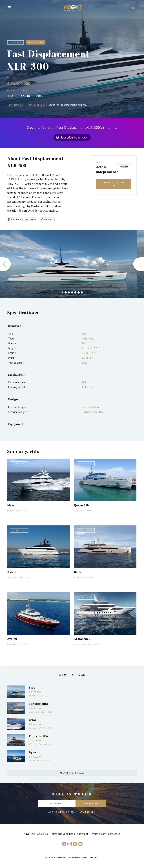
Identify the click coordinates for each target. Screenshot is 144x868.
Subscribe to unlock (74, 137)
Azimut (32, 696)
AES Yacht (33, 744)
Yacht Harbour (73, 9)
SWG (32, 687)
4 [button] (72, 292)
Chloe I (34, 720)
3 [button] (69, 292)
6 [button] (79, 292)
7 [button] (82, 292)
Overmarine (34, 712)
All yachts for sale (72, 773)
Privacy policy (98, 834)
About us (43, 834)
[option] (68, 264)
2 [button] (66, 292)
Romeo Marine (80, 644)
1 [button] (62, 292)
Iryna (32, 752)
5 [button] (75, 292)
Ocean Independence (105, 169)
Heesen (11, 511)
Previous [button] (5, 264)
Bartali (79, 572)
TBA (10, 96)
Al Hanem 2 (82, 639)
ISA (75, 511)
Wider (76, 578)
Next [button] (139, 264)
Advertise (29, 834)
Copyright (83, 834)
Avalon (12, 639)
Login (133, 8)
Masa (11, 505)
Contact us (114, 834)
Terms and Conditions (63, 834)
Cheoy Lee (12, 644)
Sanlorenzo (12, 578)
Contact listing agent (113, 184)
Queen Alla (82, 505)
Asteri (11, 572)
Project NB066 (38, 736)
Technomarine (39, 704)
